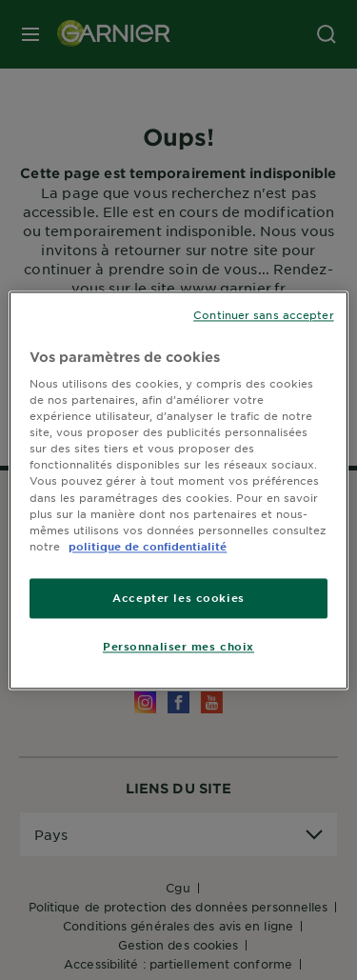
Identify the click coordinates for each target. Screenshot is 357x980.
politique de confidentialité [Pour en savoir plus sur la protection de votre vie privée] (148, 546)
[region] (178, 490)
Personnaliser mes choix (178, 646)
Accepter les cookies (178, 597)
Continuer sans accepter (263, 314)
